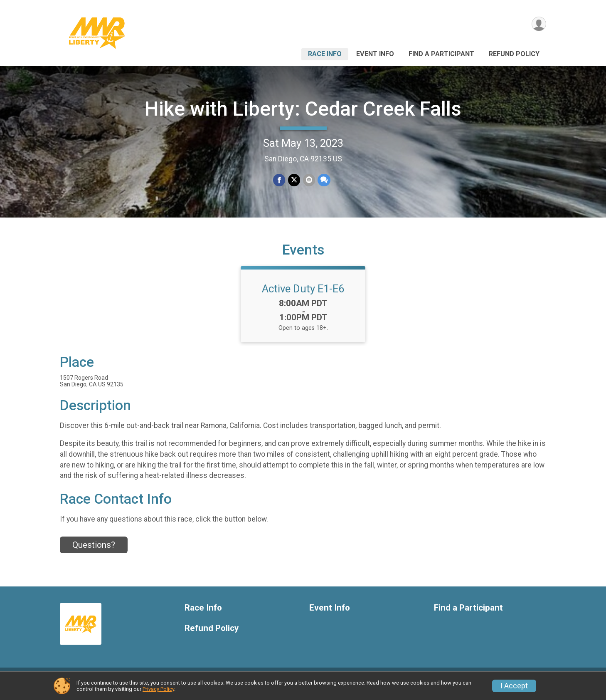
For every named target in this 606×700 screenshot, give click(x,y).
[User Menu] (538, 24)
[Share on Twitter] (294, 180)
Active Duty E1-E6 (303, 295)
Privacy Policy (158, 689)
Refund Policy (514, 54)
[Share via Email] (309, 180)
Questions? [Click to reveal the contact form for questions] (94, 551)
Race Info (325, 54)
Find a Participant (441, 54)
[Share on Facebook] (280, 180)
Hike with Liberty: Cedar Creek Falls (303, 109)
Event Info (375, 54)
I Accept (514, 686)
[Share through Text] (324, 180)
